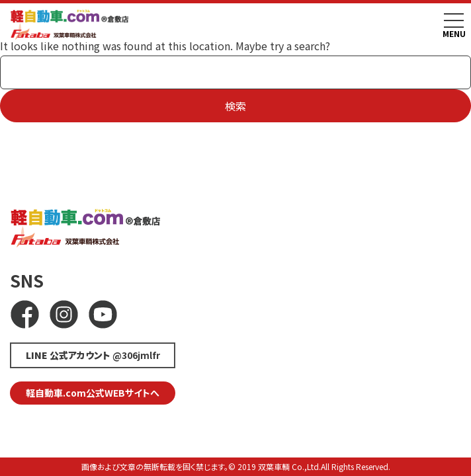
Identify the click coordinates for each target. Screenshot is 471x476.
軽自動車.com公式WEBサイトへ (93, 393)
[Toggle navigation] (454, 20)
